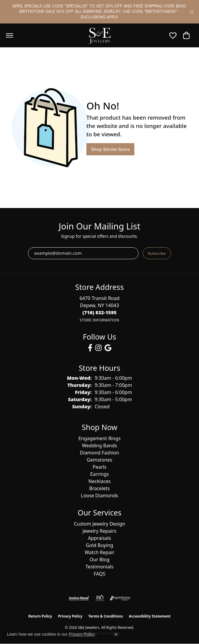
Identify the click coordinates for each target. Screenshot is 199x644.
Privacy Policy (70, 616)
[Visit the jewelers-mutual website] (79, 598)
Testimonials (99, 567)
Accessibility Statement (150, 616)
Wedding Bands (99, 446)
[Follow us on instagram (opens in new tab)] (98, 348)
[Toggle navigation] (10, 35)
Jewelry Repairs (99, 531)
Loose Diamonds (99, 495)
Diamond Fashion (99, 453)
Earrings (100, 474)
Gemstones (99, 460)
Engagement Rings (99, 438)
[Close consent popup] (116, 634)
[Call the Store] (100, 312)
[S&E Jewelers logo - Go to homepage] (99, 35)
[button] (174, 35)
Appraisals (99, 538)
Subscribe (157, 253)
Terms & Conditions (106, 616)
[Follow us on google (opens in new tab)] (108, 348)
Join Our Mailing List (99, 226)
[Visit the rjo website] (100, 598)
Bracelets (100, 488)
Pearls (99, 467)
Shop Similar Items (110, 149)
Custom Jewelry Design (99, 524)
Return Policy (40, 616)
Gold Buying (99, 545)
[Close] (192, 12)
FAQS (99, 574)
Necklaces (100, 481)
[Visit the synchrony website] (120, 598)
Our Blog (99, 559)
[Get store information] (99, 320)
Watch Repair (99, 552)
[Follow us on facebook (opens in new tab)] (90, 348)
